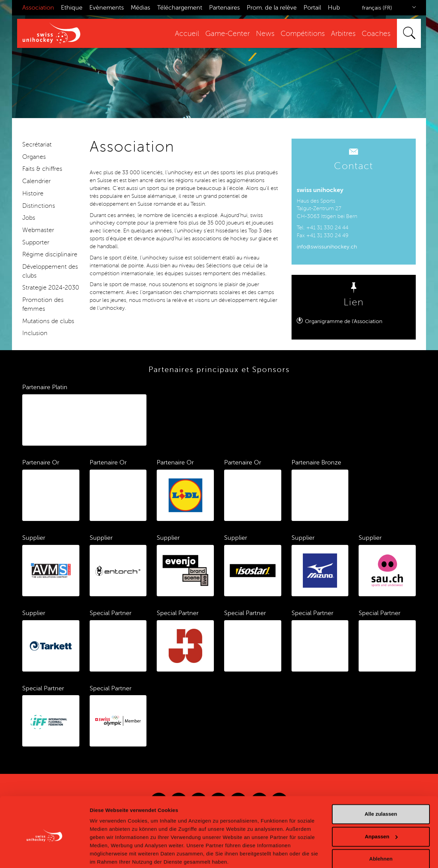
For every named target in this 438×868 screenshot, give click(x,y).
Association (38, 8)
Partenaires (224, 8)
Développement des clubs (50, 271)
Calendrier (36, 181)
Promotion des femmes (43, 304)
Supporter (36, 242)
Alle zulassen (381, 788)
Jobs (29, 218)
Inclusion (35, 333)
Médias (140, 8)
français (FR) (377, 8)
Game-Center (228, 34)
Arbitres (343, 34)
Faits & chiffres (42, 169)
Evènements (107, 8)
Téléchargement (180, 8)
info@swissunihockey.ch (327, 247)
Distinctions (39, 206)
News (265, 34)
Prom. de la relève (272, 8)
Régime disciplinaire (50, 254)
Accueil (187, 34)
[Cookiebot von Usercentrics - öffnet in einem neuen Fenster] (44, 855)
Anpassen (381, 810)
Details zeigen (107, 854)
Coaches (376, 34)
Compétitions (303, 34)
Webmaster (38, 230)
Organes (34, 157)
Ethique (72, 8)
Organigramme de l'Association (344, 321)
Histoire (33, 193)
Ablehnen (381, 833)
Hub (334, 8)
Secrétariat (37, 144)
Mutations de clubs (48, 321)
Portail (312, 8)
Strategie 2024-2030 (51, 288)
